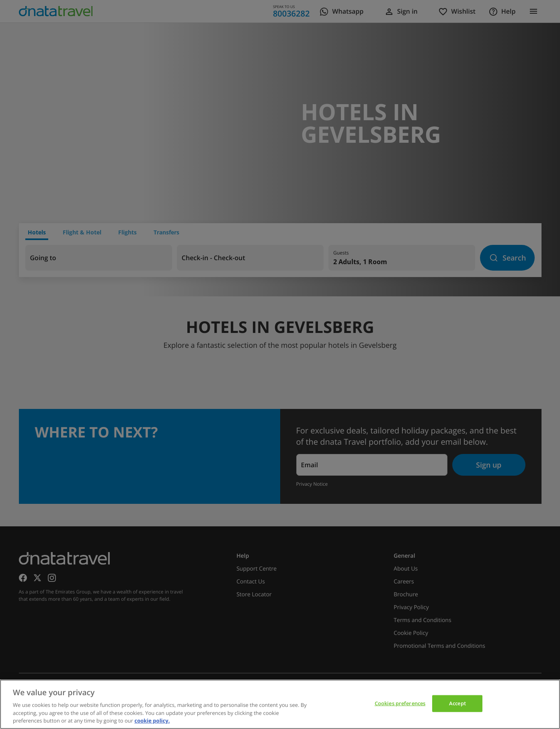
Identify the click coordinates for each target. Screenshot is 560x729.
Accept (457, 703)
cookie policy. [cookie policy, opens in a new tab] (152, 721)
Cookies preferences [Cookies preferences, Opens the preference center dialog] (400, 703)
